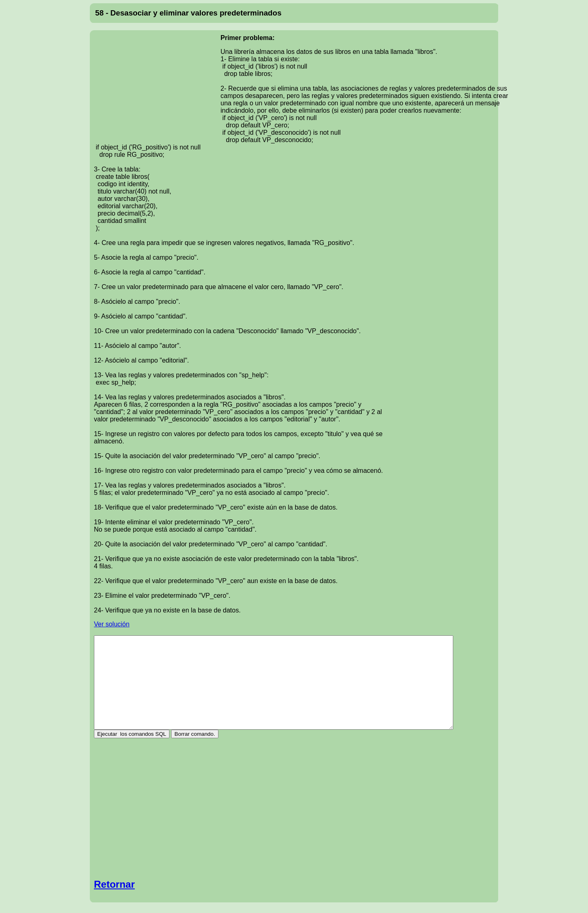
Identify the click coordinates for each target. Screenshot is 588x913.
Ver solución (112, 624)
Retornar (114, 884)
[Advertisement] (157, 87)
